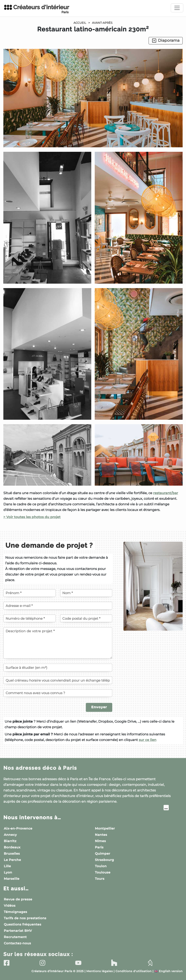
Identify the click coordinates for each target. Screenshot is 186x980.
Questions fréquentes (23, 924)
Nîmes (101, 841)
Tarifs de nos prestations (25, 918)
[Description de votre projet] (58, 643)
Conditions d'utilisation (133, 971)
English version (169, 971)
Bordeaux (12, 847)
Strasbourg (105, 860)
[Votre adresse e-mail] (58, 606)
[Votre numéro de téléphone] (29, 618)
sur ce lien (148, 740)
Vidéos (10, 906)
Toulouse (103, 872)
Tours (100, 879)
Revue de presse (18, 899)
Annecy (10, 835)
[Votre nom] (86, 593)
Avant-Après (102, 23)
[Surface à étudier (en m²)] (58, 667)
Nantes (101, 835)
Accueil (80, 23)
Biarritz (10, 841)
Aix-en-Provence (18, 828)
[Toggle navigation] (177, 8)
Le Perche (12, 860)
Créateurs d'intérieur (36, 9)
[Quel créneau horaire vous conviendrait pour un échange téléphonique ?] (58, 680)
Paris (99, 847)
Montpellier (105, 828)
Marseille (12, 879)
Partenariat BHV (18, 931)
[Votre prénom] (29, 593)
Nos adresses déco (40, 768)
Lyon (8, 872)
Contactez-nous (17, 943)
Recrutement (15, 937)
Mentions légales (99, 971)
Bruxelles (12, 854)
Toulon (101, 866)
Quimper (103, 854)
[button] (93, 284)
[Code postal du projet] (86, 618)
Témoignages (15, 912)
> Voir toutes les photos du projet (32, 517)
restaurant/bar (165, 493)
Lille (7, 866)
